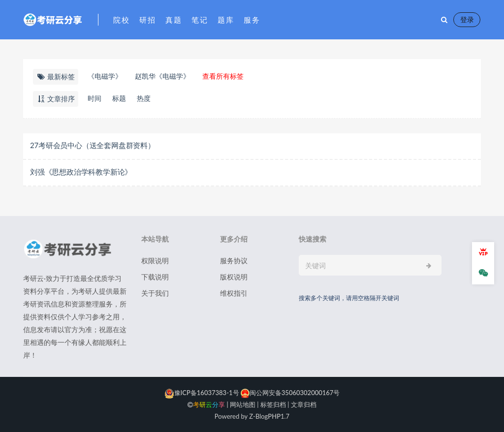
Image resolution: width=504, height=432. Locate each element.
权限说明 (155, 261)
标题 (119, 98)
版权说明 (234, 277)
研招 (147, 20)
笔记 (200, 20)
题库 (226, 20)
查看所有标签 (223, 76)
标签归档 (273, 404)
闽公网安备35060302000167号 (290, 393)
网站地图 (243, 404)
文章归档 (304, 404)
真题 (173, 20)
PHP (274, 416)
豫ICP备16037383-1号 (202, 393)
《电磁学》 (105, 76)
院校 (121, 20)
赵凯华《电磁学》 (162, 76)
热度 (144, 98)
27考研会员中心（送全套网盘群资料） (93, 145)
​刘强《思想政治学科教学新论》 (81, 172)
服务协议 (234, 261)
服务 (252, 20)
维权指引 (234, 293)
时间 (94, 98)
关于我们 (155, 293)
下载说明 (155, 277)
